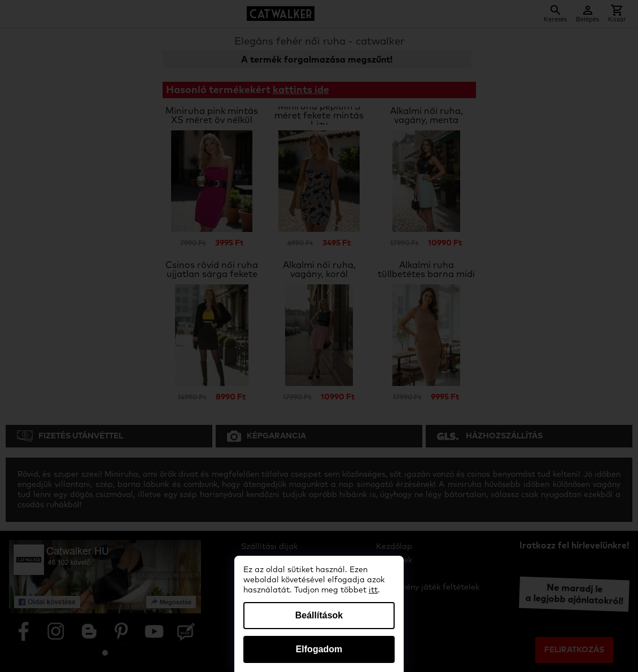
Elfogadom (319, 649)
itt (373, 590)
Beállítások (319, 615)
